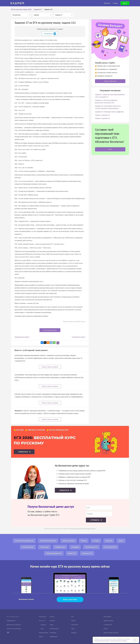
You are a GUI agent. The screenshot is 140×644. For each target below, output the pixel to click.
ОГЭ (72, 617)
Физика (84, 541)
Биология (109, 541)
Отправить (95, 520)
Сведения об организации (14, 629)
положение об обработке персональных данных (83, 529)
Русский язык (43, 617)
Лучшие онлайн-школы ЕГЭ (111, 633)
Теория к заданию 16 (102, 118)
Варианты (74, 633)
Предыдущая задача (22, 337)
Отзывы (106, 629)
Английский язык (28, 547)
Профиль (43, 625)
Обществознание (69, 541)
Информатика (60, 547)
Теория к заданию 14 (102, 115)
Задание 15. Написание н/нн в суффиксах (109, 112)
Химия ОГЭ (72, 553)
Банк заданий (107, 617)
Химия (121, 541)
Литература (44, 547)
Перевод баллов (108, 621)
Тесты (73, 629)
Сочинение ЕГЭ (108, 625)
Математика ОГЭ (110, 547)
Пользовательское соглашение (119, 641)
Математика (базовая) (48, 541)
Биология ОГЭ (87, 553)
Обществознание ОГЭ (54, 553)
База (42, 629)
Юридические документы (14, 625)
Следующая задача (78, 337)
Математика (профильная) (24, 541)
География (75, 547)
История (96, 541)
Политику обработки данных (102, 641)
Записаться (23, 452)
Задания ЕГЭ (75, 625)
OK (135, 640)
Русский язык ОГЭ (91, 547)
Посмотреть (50, 34)
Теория (73, 621)
